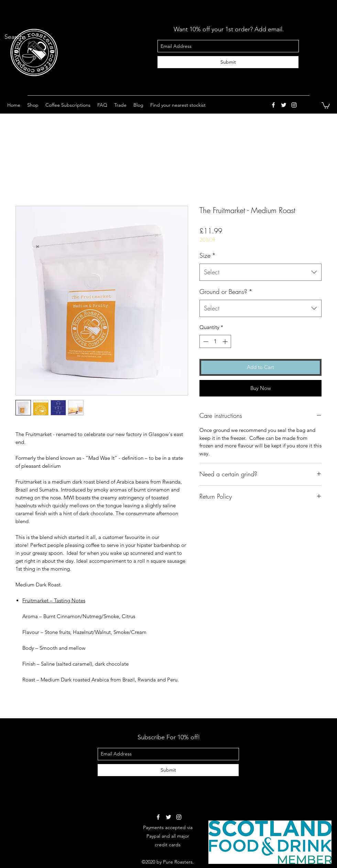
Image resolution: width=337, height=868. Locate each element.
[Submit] (228, 62)
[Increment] (226, 342)
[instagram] (294, 105)
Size (208, 255)
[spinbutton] (215, 342)
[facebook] (273, 105)
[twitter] (284, 105)
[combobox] (260, 272)
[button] (33, 105)
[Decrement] (205, 342)
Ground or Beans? (226, 292)
